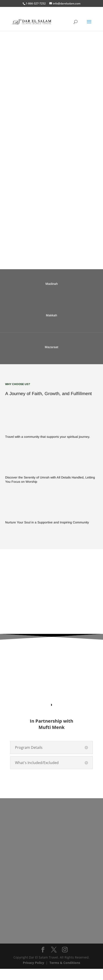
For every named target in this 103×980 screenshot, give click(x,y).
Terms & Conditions (65, 974)
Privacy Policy (33, 974)
